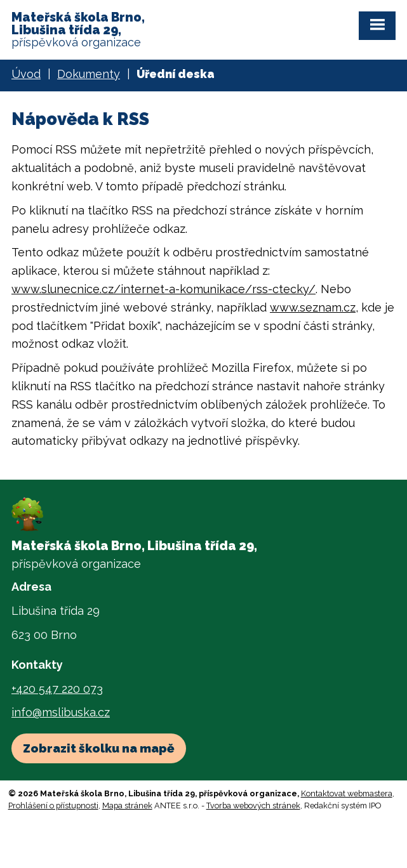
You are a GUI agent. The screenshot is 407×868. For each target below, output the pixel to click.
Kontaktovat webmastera (347, 793)
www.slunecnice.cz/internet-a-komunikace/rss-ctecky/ (163, 289)
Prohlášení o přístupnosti (53, 806)
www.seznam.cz (313, 307)
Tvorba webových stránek (253, 806)
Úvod (26, 74)
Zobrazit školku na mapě (99, 748)
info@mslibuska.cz (61, 712)
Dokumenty (89, 74)
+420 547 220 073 (57, 689)
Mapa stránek (127, 806)
